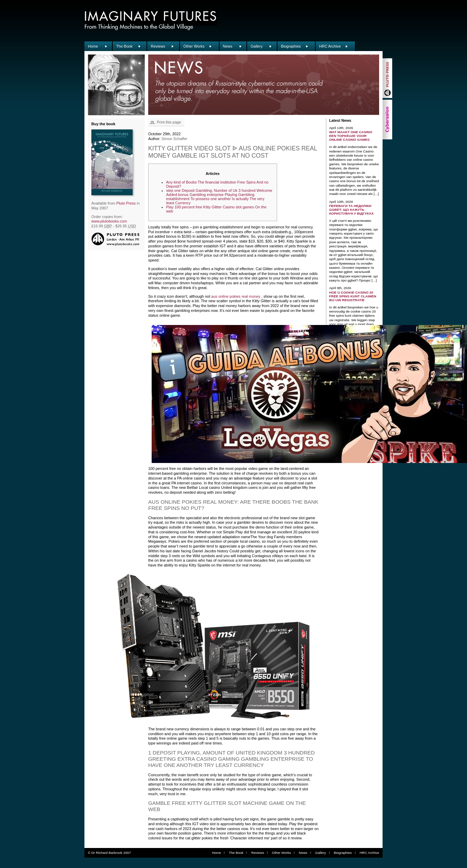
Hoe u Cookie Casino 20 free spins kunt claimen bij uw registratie (353, 296)
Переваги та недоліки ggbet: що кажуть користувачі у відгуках (351, 210)
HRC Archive (330, 46)
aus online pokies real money (236, 296)
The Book (124, 46)
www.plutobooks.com (109, 221)
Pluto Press (126, 203)
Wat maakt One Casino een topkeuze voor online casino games (351, 136)
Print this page (169, 122)
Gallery (257, 46)
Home (93, 46)
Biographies (291, 46)
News (228, 46)
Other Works (194, 46)
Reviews (158, 46)
